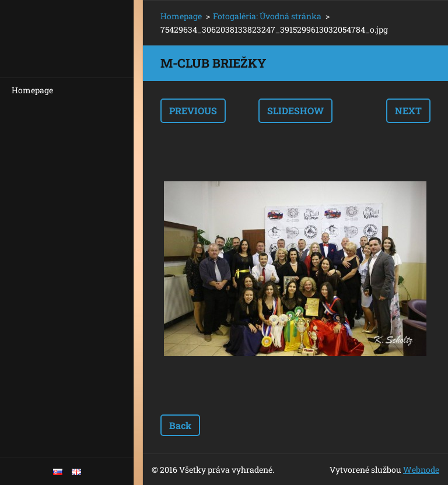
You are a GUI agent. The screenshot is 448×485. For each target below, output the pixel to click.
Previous (193, 110)
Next (408, 110)
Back (180, 425)
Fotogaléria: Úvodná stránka (267, 16)
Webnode (421, 470)
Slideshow (295, 110)
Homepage (32, 90)
